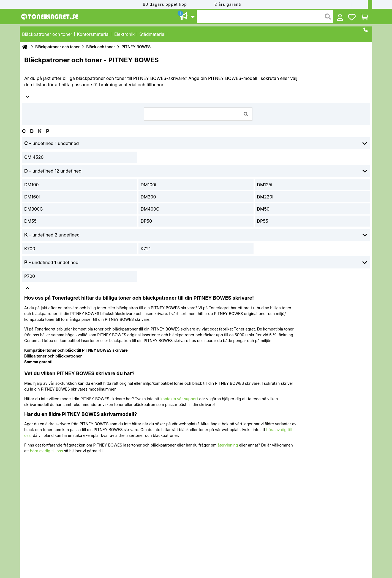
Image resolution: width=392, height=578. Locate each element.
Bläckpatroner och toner (57, 47)
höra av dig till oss (47, 451)
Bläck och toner (100, 47)
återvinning (228, 445)
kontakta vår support (179, 399)
